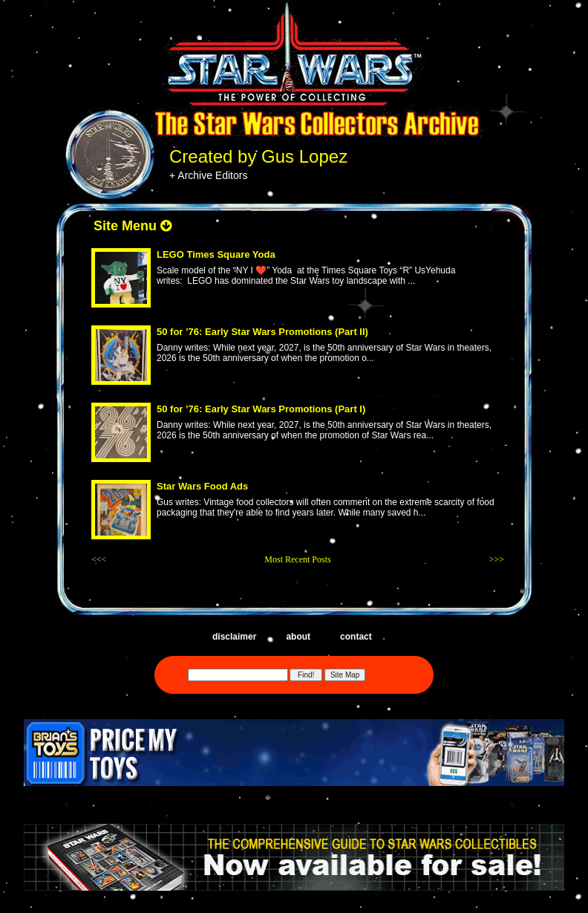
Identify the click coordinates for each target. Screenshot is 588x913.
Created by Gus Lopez (258, 156)
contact (356, 637)
